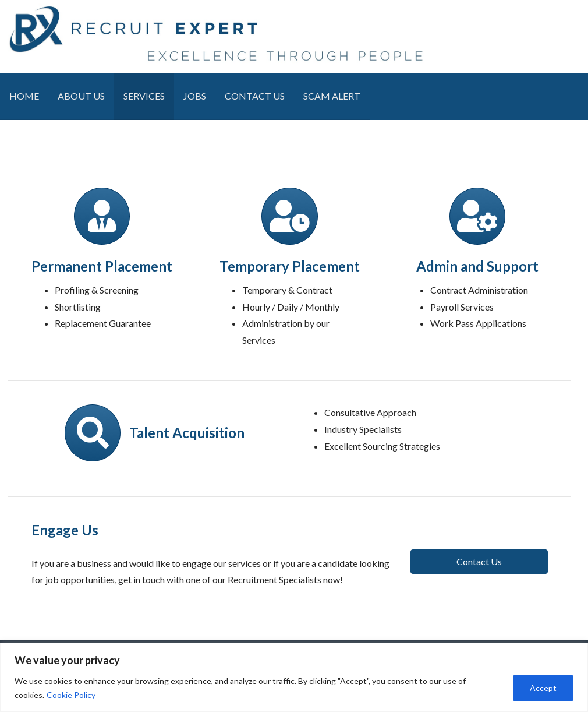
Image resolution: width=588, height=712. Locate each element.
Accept (543, 688)
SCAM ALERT (332, 96)
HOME (24, 96)
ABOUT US (81, 96)
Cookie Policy (71, 695)
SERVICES (144, 96)
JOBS (195, 96)
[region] (294, 677)
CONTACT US (255, 96)
